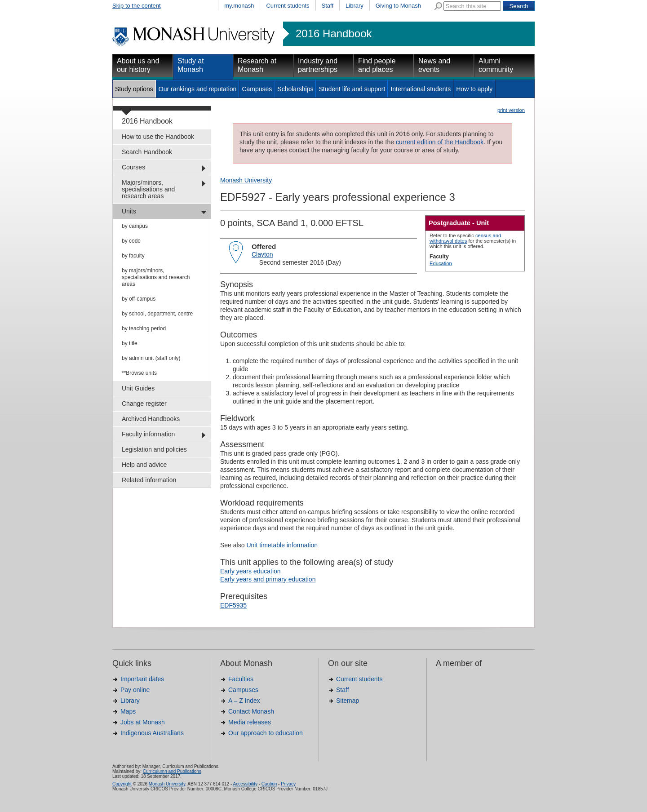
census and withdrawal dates (465, 238)
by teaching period (144, 328)
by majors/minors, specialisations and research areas (156, 277)
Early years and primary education (268, 579)
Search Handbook (147, 152)
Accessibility (245, 784)
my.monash (239, 6)
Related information (149, 480)
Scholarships (295, 89)
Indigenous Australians (152, 733)
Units (129, 211)
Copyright (122, 784)
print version (511, 110)
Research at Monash (257, 65)
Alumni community (496, 65)
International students (421, 89)
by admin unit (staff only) (151, 358)
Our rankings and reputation (198, 89)
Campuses (257, 89)
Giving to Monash (398, 6)
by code (131, 241)
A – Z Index (244, 701)
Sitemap (348, 701)
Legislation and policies (154, 449)
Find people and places (377, 65)
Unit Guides (138, 388)
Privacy (288, 784)
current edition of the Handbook (440, 142)
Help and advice (144, 465)
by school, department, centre (157, 314)
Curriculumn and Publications (172, 771)
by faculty (133, 256)
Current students (288, 6)
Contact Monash (251, 711)
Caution (269, 784)
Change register (144, 404)
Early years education (250, 571)
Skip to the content (137, 6)
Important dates (142, 679)
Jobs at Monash (143, 722)
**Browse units (139, 373)
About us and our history (138, 65)
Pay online (135, 690)
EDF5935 (233, 605)
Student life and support (352, 89)
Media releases (250, 722)
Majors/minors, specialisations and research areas (148, 189)
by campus (135, 226)
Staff (328, 6)
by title (130, 343)
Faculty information (148, 434)
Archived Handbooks (151, 419)
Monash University (246, 180)
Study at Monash (191, 65)
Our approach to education (266, 733)
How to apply (474, 89)
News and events (434, 65)
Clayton (262, 254)
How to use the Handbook (158, 137)
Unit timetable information (282, 545)
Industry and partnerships (318, 65)
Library (355, 6)
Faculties (241, 679)
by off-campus (139, 299)
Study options (134, 89)
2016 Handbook (334, 34)
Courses (133, 167)
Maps (128, 711)
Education (441, 263)
